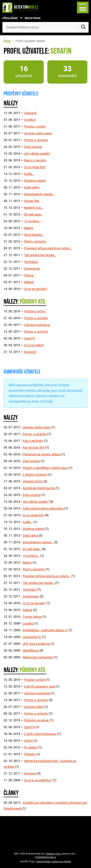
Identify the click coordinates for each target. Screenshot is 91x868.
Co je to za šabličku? (38, 780)
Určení (28, 741)
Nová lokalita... (34, 235)
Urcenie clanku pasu (38, 133)
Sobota (27, 610)
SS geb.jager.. (33, 214)
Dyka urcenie (33, 147)
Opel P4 (29, 338)
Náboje (29, 282)
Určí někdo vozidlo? (37, 154)
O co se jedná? (34, 345)
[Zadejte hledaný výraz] (45, 27)
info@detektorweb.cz (45, 857)
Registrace (33, 18)
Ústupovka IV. (32, 637)
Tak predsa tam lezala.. (40, 255)
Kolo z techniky (33, 441)
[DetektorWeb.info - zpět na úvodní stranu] (22, 7)
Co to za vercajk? (36, 289)
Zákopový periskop (37, 325)
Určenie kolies (34, 707)
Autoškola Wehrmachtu (39, 488)
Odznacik (30, 113)
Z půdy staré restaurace (40, 734)
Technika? (31, 262)
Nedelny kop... (34, 208)
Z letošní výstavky (35, 475)
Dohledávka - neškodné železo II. (45, 630)
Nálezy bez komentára (38, 657)
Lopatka (28, 623)
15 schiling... (33, 221)
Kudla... (29, 174)
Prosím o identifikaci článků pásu (45, 468)
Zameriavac (32, 269)
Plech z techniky (35, 241)
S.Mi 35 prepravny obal (39, 686)
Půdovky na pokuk (37, 720)
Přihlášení (10, 18)
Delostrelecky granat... (39, 194)
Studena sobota (35, 181)
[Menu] (83, 7)
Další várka (32, 187)
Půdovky (30, 754)
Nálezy (29, 228)
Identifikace (31, 650)
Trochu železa (32, 617)
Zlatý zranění (31, 461)
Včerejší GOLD (33, 481)
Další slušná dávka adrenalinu (43, 508)
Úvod (7, 41)
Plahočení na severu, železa (41, 454)
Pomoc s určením (36, 140)
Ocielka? (30, 120)
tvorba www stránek (61, 861)
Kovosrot (30, 352)
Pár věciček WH (33, 448)
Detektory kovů (53, 854)
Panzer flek (32, 201)
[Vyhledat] (83, 27)
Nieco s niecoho (35, 160)
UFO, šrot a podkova (36, 644)
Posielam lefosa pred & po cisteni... (48, 248)
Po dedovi (31, 747)
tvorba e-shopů (43, 861)
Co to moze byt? (35, 167)
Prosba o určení (35, 126)
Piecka (29, 275)
